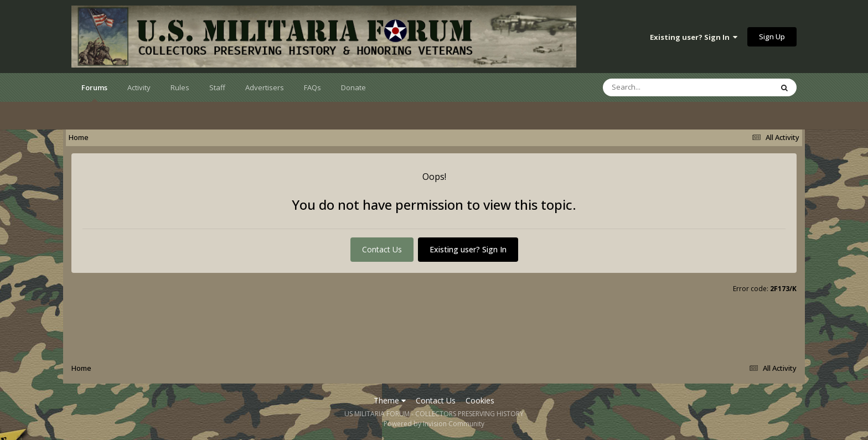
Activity (139, 87)
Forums (94, 92)
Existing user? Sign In (694, 37)
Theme (390, 400)
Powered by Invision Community (434, 424)
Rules (180, 87)
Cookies (480, 400)
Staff (217, 87)
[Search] (659, 87)
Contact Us (382, 249)
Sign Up (772, 37)
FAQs (312, 87)
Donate (353, 87)
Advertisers (265, 87)
